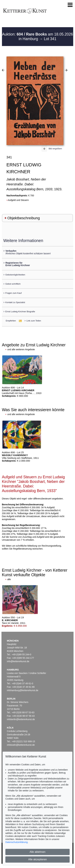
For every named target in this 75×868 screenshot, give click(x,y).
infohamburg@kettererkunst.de (22, 690)
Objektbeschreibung (24, 218)
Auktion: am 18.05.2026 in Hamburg (38, 37)
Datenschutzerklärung (16, 842)
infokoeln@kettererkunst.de (21, 745)
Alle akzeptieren (37, 859)
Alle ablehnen (38, 852)
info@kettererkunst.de (18, 661)
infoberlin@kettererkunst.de (21, 719)
